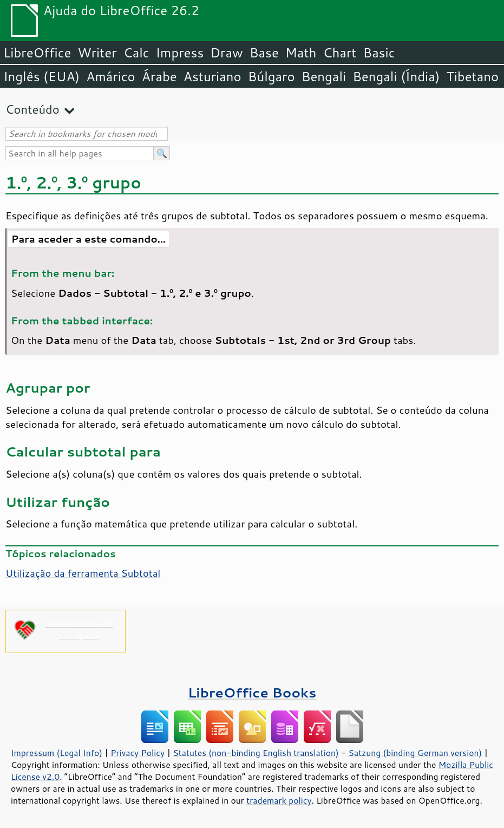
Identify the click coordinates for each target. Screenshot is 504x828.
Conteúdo (32, 109)
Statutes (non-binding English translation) (256, 753)
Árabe (159, 76)
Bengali (324, 76)
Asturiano (212, 76)
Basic (379, 53)
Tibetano (472, 76)
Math (301, 53)
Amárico (111, 76)
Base (264, 53)
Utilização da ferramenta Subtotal (83, 573)
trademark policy (279, 800)
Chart (339, 53)
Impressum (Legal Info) (57, 753)
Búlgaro (271, 76)
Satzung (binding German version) (415, 753)
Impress (180, 53)
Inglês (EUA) (41, 76)
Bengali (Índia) (396, 76)
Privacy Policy (138, 753)
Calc (136, 53)
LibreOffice (37, 53)
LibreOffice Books (252, 692)
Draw (226, 53)
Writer (97, 53)
